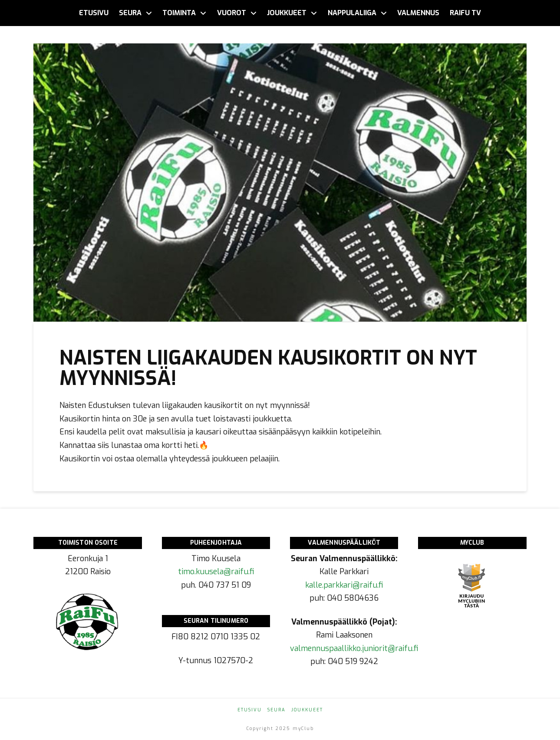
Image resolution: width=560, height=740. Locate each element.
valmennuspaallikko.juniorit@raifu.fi (354, 648)
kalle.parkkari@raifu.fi (344, 585)
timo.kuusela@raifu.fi (216, 572)
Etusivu (250, 710)
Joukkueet (307, 710)
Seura (277, 710)
